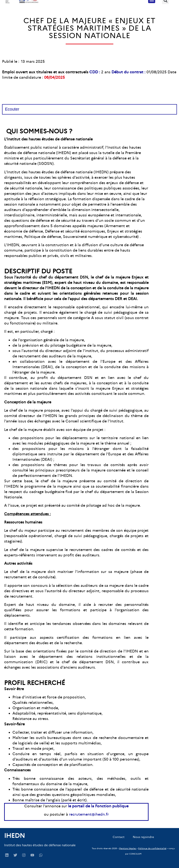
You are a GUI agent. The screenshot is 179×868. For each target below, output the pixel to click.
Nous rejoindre (143, 837)
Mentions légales (128, 848)
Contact (119, 837)
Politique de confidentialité (152, 848)
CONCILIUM (135, 854)
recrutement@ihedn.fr (89, 814)
